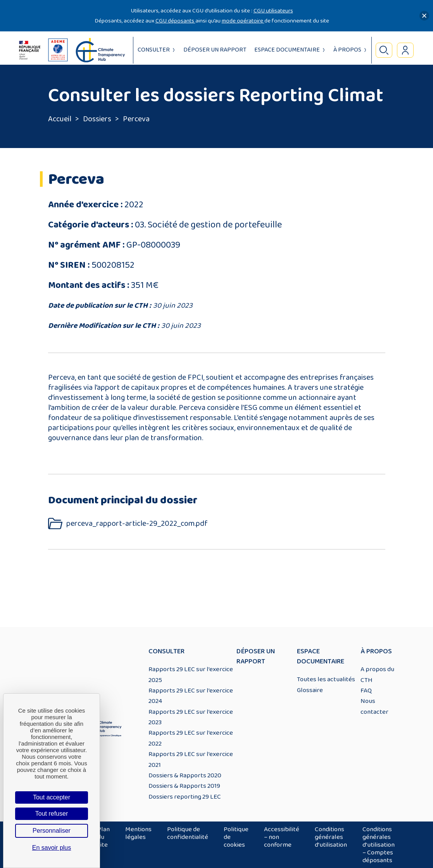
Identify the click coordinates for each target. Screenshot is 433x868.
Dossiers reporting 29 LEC (185, 797)
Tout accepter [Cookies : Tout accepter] (52, 797)
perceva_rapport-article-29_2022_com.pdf (137, 524)
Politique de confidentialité (188, 833)
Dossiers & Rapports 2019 (184, 786)
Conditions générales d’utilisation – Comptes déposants (379, 845)
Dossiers (97, 119)
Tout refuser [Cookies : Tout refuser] (52, 814)
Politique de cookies (236, 837)
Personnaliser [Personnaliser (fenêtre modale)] (52, 831)
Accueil (60, 119)
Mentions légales (138, 833)
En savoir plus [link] (52, 848)
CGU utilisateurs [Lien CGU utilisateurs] (273, 11)
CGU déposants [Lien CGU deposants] (175, 21)
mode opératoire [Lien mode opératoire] (243, 21)
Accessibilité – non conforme (282, 837)
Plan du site (104, 837)
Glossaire (310, 690)
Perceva (136, 119)
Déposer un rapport (215, 50)
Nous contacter (374, 706)
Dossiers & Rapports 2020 (185, 775)
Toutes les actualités (326, 679)
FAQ (366, 691)
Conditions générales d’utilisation (331, 837)
